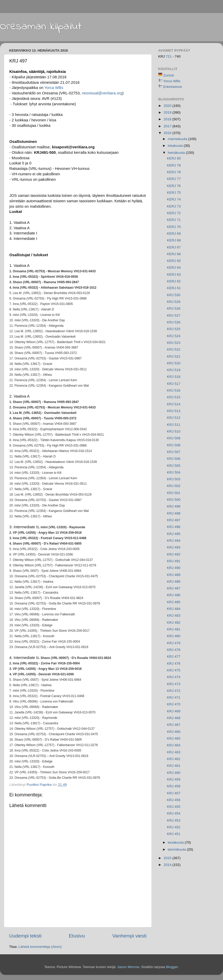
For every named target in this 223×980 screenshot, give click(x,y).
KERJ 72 (174, 213)
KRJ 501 (174, 493)
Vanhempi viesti (129, 936)
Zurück (169, 75)
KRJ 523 (174, 343)
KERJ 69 (174, 234)
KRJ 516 (174, 390)
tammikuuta (177, 849)
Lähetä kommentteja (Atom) (40, 947)
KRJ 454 (174, 813)
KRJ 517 (174, 384)
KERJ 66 (174, 254)
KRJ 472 (174, 691)
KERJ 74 (174, 199)
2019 (168, 112)
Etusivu (77, 936)
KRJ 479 (174, 643)
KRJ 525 (174, 329)
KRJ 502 (174, 486)
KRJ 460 (174, 773)
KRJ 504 (174, 472)
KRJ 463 (174, 752)
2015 (168, 858)
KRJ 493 (174, 547)
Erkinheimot (173, 87)
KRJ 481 (174, 629)
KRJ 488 (174, 582)
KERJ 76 (174, 186)
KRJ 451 (174, 834)
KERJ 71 (174, 220)
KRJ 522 (174, 349)
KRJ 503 (174, 479)
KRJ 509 (174, 438)
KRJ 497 (174, 520)
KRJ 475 (174, 670)
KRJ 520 (174, 363)
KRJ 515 (174, 397)
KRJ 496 (174, 527)
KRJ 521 (174, 356)
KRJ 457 (174, 793)
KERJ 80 (174, 158)
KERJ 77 (174, 179)
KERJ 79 (174, 165)
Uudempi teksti (25, 936)
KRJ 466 (174, 732)
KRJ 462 (174, 759)
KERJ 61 (174, 288)
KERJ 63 (174, 274)
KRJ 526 (174, 322)
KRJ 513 (174, 411)
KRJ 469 (174, 711)
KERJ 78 (174, 172)
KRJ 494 (174, 541)
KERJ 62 (174, 281)
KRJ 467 (174, 725)
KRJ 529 (174, 302)
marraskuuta (178, 139)
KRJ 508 (174, 445)
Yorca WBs (172, 81)
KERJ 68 (174, 240)
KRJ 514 (174, 404)
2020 (168, 106)
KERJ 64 (174, 267)
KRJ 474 (174, 677)
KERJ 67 (174, 247)
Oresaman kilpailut (41, 27)
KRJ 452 (174, 827)
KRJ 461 (174, 766)
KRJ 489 (174, 575)
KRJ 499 (174, 506)
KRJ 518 (174, 377)
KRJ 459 (174, 779)
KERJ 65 (174, 261)
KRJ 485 (174, 602)
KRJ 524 (174, 336)
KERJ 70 (174, 227)
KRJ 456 (174, 800)
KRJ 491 (174, 561)
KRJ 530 (174, 295)
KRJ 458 (174, 786)
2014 (168, 865)
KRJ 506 (174, 459)
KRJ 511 (174, 425)
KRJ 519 (174, 370)
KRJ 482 (174, 623)
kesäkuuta (176, 842)
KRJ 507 (174, 452)
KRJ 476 (174, 663)
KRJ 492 (174, 554)
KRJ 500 (174, 500)
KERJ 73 (174, 206)
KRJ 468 (174, 718)
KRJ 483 (174, 616)
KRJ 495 (174, 534)
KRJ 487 (174, 588)
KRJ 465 (174, 738)
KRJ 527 (174, 315)
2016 (168, 133)
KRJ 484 (174, 609)
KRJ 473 (174, 684)
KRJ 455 (174, 807)
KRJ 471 (174, 697)
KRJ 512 (174, 418)
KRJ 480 (174, 636)
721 (169, 56)
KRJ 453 (174, 820)
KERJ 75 (174, 193)
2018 (168, 119)
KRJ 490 (174, 568)
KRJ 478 (174, 650)
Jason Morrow (128, 967)
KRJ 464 (174, 745)
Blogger (172, 967)
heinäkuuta (177, 153)
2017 (168, 126)
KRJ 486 (174, 595)
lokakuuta (176, 146)
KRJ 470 (174, 704)
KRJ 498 (174, 513)
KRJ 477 (174, 656)
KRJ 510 (174, 431)
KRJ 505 (174, 466)
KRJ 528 (174, 308)
